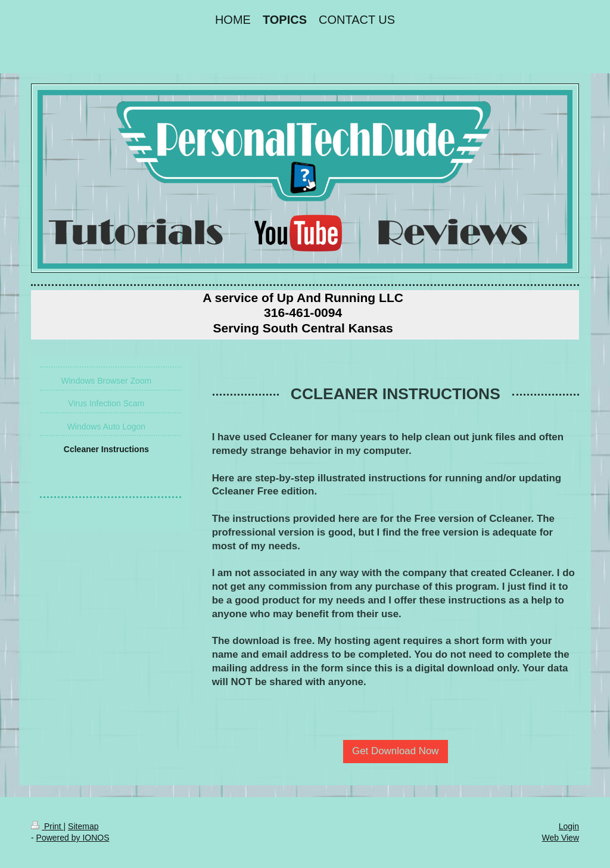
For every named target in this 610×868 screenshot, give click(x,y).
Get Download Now (396, 751)
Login (569, 826)
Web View (560, 838)
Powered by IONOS (73, 838)
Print (47, 826)
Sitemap (83, 826)
